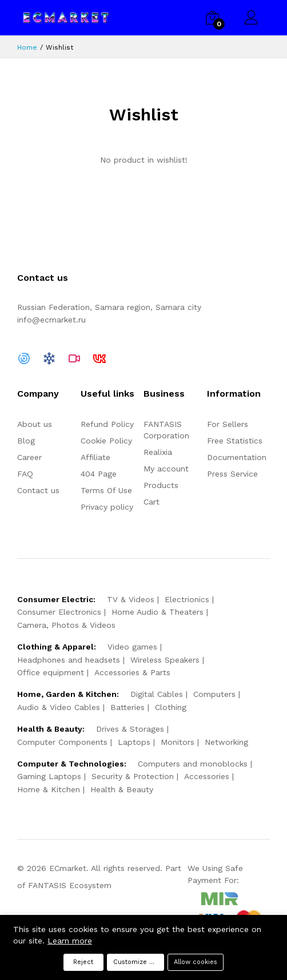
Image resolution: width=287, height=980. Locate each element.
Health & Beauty (122, 789)
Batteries (127, 707)
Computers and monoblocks (193, 764)
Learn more (70, 941)
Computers (214, 694)
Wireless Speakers (165, 660)
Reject (83, 962)
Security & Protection (133, 776)
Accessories (207, 776)
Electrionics (187, 599)
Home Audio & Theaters (158, 612)
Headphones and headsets (69, 660)
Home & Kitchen (49, 789)
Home (27, 47)
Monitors (178, 742)
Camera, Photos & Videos (66, 625)
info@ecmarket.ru (51, 320)
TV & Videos (131, 599)
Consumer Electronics (59, 612)
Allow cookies (196, 962)
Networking (226, 742)
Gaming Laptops (49, 776)
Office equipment (51, 672)
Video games (132, 647)
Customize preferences (139, 962)
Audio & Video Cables (59, 707)
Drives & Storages (130, 729)
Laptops (134, 742)
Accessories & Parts (132, 672)
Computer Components (62, 742)
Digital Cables (157, 694)
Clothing (171, 707)
